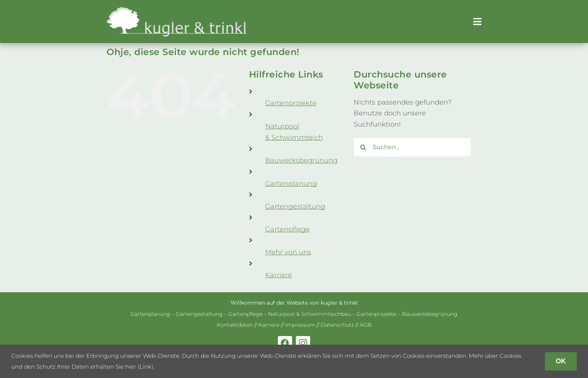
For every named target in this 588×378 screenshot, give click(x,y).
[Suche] (363, 147)
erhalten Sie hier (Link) (122, 367)
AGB (366, 325)
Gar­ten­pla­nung (291, 184)
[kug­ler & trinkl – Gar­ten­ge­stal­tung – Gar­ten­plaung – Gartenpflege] (177, 10)
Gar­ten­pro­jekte (291, 103)
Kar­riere (279, 275)
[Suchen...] (412, 147)
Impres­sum (300, 325)
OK (561, 361)
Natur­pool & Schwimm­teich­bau (310, 314)
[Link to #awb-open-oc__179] (477, 22)
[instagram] (303, 343)
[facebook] (285, 343)
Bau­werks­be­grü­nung (301, 160)
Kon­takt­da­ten (235, 325)
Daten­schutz (337, 325)
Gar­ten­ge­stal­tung (295, 206)
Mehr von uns (288, 252)
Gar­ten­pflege (287, 229)
